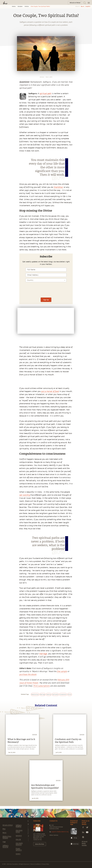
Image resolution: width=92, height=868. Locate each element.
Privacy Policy (45, 864)
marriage (43, 654)
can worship (25, 495)
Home (14, 6)
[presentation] (46, 291)
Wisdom (20, 6)
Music (4, 833)
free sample (62, 671)
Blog (4, 829)
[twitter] (3, 282)
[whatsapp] (4, 273)
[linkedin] (3, 286)
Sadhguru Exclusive (6, 846)
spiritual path (46, 94)
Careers (18, 854)
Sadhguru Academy (19, 826)
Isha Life (18, 839)
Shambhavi (58, 187)
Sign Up (46, 300)
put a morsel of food (50, 391)
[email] (3, 290)
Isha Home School (19, 831)
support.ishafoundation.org (60, 832)
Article (27, 6)
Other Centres (54, 835)
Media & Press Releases (7, 837)
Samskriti (19, 836)
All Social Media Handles (85, 843)
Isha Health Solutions (19, 844)
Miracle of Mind (8, 825)
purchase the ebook (28, 674)
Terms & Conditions (35, 864)
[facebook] (3, 277)
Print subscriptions (41, 686)
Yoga (4, 842)
